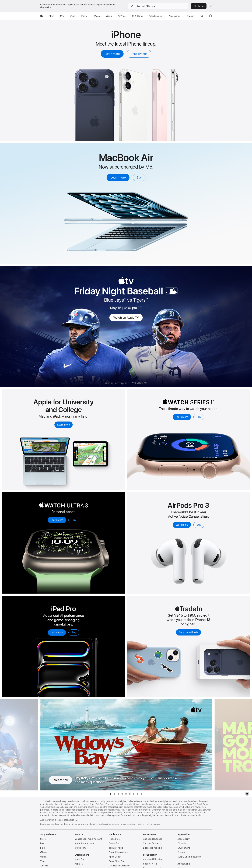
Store (43, 839)
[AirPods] (122, 16)
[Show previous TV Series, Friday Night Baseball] (19, 745)
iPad (42, 848)
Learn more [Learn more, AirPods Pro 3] (182, 525)
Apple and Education (153, 859)
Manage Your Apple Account (88, 839)
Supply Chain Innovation (189, 857)
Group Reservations (118, 852)
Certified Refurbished (119, 866)
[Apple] (41, 16)
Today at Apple (116, 848)
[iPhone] (84, 16)
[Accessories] (175, 16)
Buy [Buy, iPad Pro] (74, 633)
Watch (43, 857)
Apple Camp (115, 857)
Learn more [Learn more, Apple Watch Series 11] (182, 417)
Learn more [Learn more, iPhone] (112, 54)
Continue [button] (199, 6)
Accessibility (183, 839)
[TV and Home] (137, 16)
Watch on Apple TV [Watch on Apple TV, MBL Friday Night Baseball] (126, 318)
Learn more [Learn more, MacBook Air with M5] (118, 177)
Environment (184, 848)
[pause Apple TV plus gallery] (247, 794)
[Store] (51, 16)
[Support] (191, 16)
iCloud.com (80, 848)
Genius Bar (114, 843)
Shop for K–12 (150, 864)
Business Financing (152, 848)
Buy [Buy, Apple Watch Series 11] (199, 417)
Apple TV (79, 864)
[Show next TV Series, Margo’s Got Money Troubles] (233, 745)
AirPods (44, 866)
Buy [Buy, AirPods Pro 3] (199, 525)
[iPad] (72, 16)
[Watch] (97, 16)
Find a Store (115, 839)
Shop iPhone (139, 54)
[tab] (111, 794)
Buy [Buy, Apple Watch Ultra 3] (74, 520)
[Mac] (62, 16)
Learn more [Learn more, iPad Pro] (57, 633)
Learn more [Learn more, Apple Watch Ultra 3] (57, 520)
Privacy (181, 852)
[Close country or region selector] (211, 6)
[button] (158, 6)
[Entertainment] (156, 16)
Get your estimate (188, 632)
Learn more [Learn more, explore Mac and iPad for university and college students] (64, 425)
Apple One (80, 859)
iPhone (44, 852)
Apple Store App (117, 861)
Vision (43, 861)
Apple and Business (153, 839)
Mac (42, 843)
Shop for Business (152, 843)
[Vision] (109, 16)
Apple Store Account (85, 843)
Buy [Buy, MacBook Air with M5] (139, 177)
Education (182, 843)
